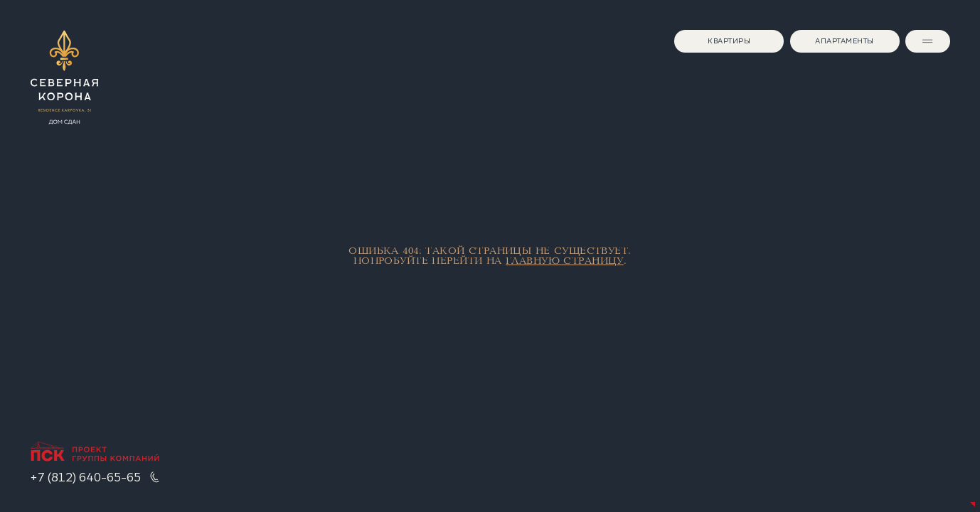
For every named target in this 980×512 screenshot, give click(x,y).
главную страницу (565, 261)
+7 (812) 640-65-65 (85, 477)
